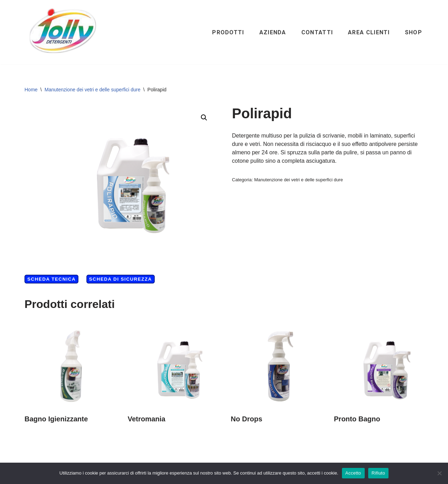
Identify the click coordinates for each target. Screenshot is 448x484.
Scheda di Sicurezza (121, 279)
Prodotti (228, 32)
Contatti (317, 32)
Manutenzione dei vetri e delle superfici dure (92, 90)
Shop (414, 32)
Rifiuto (379, 473)
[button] (204, 118)
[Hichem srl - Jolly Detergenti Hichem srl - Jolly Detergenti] (63, 32)
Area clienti (369, 32)
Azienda (273, 32)
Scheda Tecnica (51, 279)
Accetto (353, 473)
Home (31, 90)
